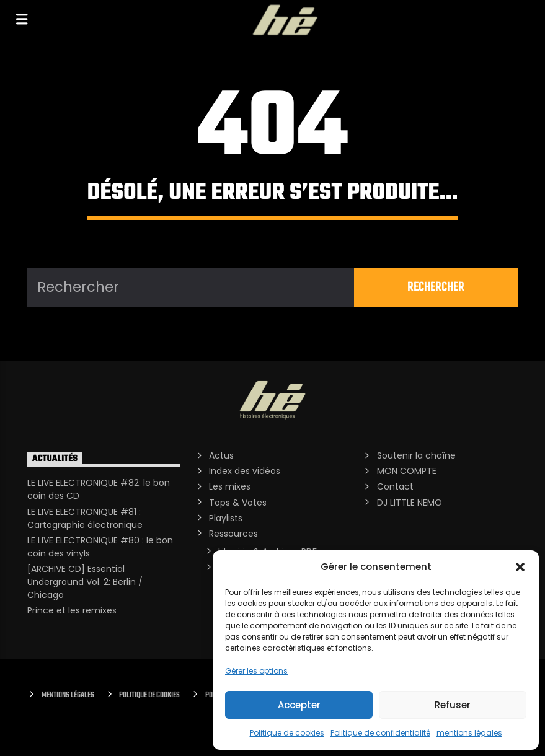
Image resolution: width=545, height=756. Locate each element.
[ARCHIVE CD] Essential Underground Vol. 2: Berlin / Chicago (85, 582)
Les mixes (230, 486)
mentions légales (469, 733)
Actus (221, 455)
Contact (395, 486)
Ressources (233, 534)
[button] (520, 567)
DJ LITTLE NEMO (410, 503)
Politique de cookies (287, 733)
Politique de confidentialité (380, 733)
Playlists (226, 518)
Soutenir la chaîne (416, 455)
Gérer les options (256, 671)
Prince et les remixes (72, 610)
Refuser (453, 705)
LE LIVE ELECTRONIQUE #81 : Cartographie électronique (85, 518)
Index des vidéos (245, 471)
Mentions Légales (68, 695)
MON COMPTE (407, 471)
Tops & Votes (238, 503)
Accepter (299, 705)
